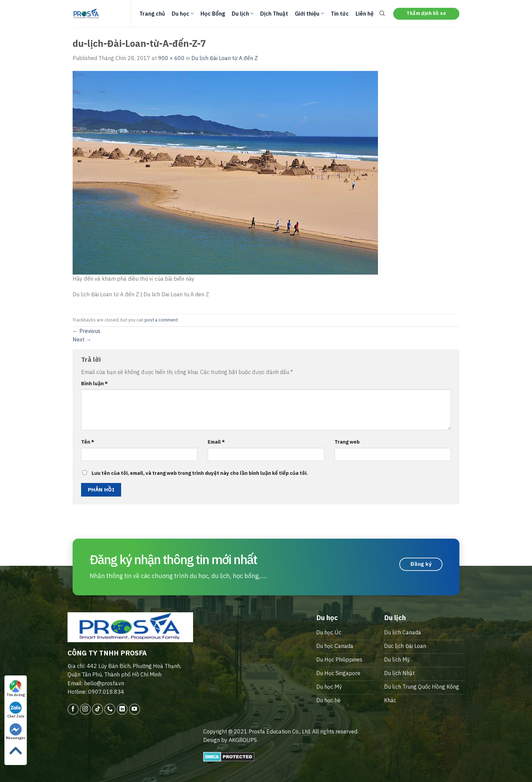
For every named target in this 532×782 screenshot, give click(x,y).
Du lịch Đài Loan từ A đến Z (225, 58)
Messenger (16, 732)
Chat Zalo (16, 710)
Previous (87, 331)
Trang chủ (152, 14)
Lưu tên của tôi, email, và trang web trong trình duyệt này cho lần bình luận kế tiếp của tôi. (200, 473)
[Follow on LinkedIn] (122, 709)
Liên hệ (365, 14)
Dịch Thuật (274, 14)
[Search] (382, 13)
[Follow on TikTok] (98, 709)
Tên (88, 442)
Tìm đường (16, 689)
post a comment (161, 320)
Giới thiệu (309, 14)
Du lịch (243, 14)
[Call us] (110, 709)
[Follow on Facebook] (73, 709)
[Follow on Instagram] (85, 709)
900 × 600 (171, 58)
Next (82, 339)
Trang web (347, 442)
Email (216, 442)
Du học (183, 14)
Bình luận (94, 383)
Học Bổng (213, 14)
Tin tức (340, 14)
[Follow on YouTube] (135, 709)
